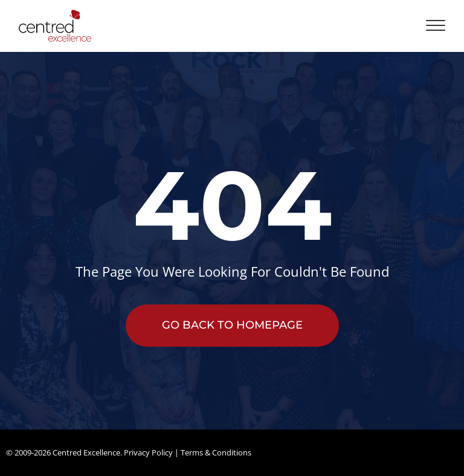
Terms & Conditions (216, 452)
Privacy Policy (148, 452)
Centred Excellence (86, 452)
